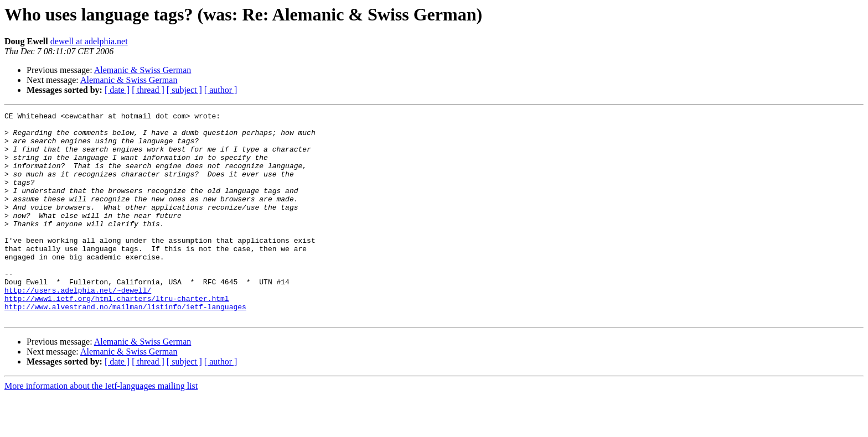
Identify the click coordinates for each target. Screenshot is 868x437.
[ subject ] (184, 90)
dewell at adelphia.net (89, 41)
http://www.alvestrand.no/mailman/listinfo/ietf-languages (125, 346)
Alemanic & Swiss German (143, 70)
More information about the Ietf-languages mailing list (101, 427)
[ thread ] (148, 90)
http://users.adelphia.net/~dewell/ (78, 326)
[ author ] (221, 90)
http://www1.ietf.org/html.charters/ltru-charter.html (117, 336)
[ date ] (117, 90)
